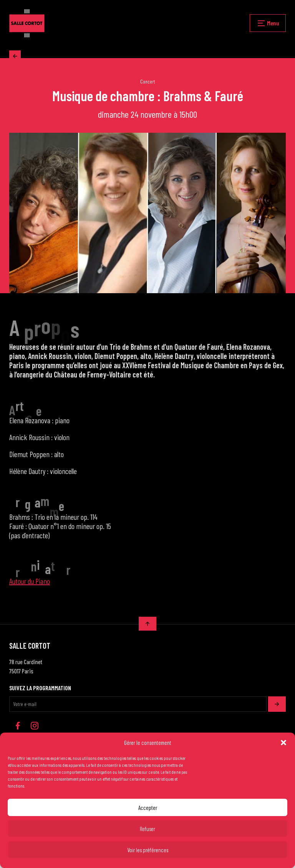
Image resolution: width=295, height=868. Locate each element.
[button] (283, 743)
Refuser (147, 829)
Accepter (148, 808)
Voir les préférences (148, 850)
